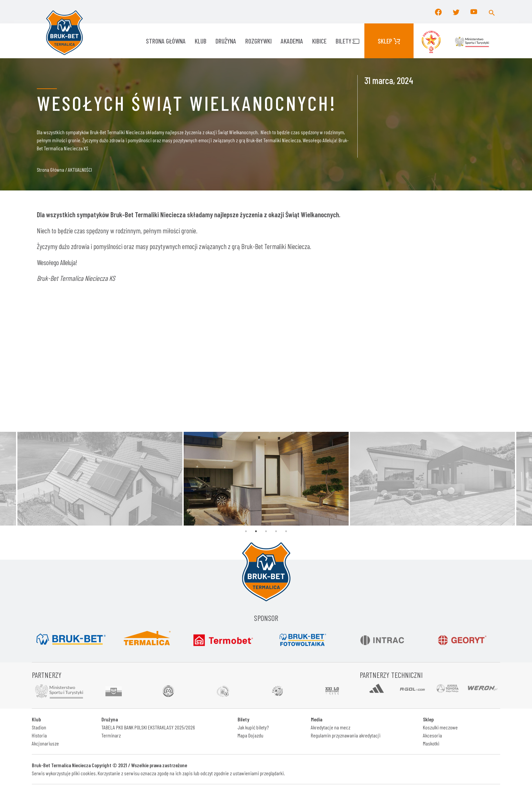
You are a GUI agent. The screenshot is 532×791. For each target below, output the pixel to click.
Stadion (39, 727)
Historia (39, 735)
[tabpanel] (266, 479)
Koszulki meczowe (440, 727)
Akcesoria (432, 735)
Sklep (389, 41)
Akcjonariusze (45, 743)
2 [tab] (256, 531)
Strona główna (166, 41)
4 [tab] (276, 531)
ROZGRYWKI (258, 41)
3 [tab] (266, 531)
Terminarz (111, 735)
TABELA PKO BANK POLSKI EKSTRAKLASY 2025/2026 (148, 727)
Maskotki (431, 743)
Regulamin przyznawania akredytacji (346, 735)
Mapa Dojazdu (250, 735)
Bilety (347, 41)
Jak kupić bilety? (253, 727)
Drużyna (226, 41)
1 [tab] (246, 531)
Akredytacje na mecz (331, 727)
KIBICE (319, 41)
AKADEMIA (292, 41)
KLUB (201, 41)
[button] (492, 12)
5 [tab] (286, 531)
